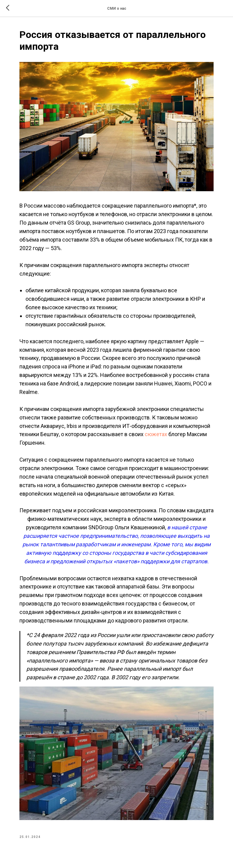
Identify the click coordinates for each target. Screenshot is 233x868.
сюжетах (155, 434)
